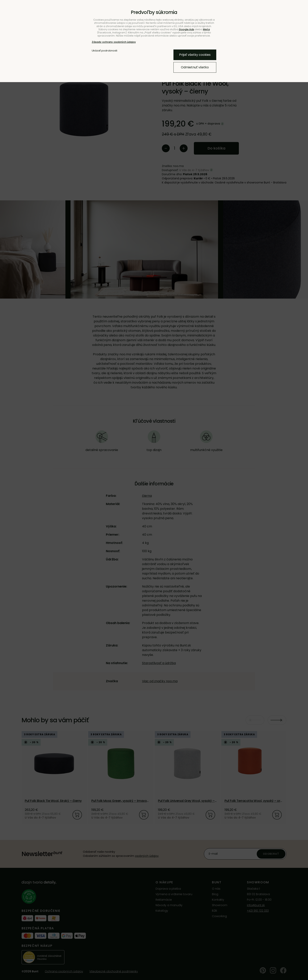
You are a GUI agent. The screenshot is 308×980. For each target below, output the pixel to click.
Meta (206, 29)
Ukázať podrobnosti (104, 51)
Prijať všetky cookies (195, 55)
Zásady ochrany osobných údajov (114, 42)
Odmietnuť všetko (195, 67)
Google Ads (186, 29)
